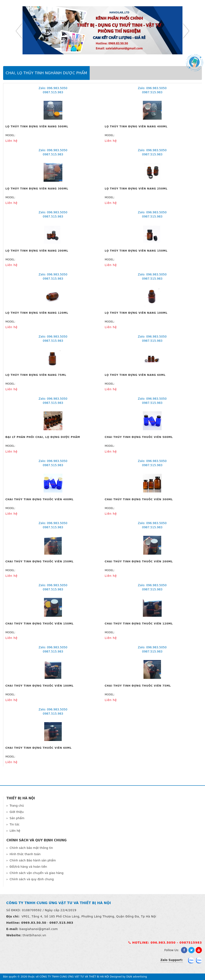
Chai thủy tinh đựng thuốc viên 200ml (139, 562)
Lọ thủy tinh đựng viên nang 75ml (36, 375)
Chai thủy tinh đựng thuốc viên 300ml (139, 499)
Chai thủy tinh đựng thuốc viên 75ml (138, 686)
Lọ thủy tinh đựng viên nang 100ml (136, 313)
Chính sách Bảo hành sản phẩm (33, 860)
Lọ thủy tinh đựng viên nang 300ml (37, 189)
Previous (19, 31)
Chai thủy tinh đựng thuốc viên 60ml (38, 748)
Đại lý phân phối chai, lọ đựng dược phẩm (43, 437)
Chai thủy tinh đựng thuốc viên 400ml (40, 499)
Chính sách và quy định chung (32, 879)
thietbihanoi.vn (34, 935)
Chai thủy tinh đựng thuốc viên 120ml (139, 624)
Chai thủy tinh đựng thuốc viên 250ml (40, 562)
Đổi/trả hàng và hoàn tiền (28, 867)
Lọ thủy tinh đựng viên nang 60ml (135, 375)
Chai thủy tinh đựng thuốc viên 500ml (139, 437)
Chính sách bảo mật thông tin (31, 848)
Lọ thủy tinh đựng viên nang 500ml (37, 127)
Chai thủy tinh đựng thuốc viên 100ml (40, 686)
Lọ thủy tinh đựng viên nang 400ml (136, 127)
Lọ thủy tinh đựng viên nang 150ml (136, 251)
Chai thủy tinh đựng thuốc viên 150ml (40, 624)
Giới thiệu (17, 812)
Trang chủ (17, 806)
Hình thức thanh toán (25, 854)
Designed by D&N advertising (128, 977)
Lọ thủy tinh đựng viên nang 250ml (136, 189)
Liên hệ (15, 831)
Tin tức (14, 824)
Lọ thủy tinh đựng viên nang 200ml (37, 251)
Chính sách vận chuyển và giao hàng (36, 873)
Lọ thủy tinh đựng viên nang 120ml (37, 313)
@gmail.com (48, 929)
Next (186, 31)
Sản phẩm (17, 818)
